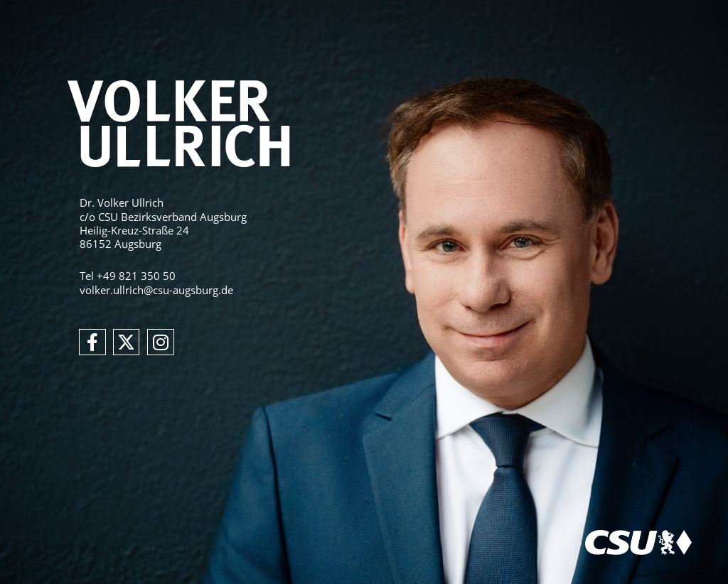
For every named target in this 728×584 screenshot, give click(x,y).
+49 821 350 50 (136, 276)
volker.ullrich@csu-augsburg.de (156, 290)
